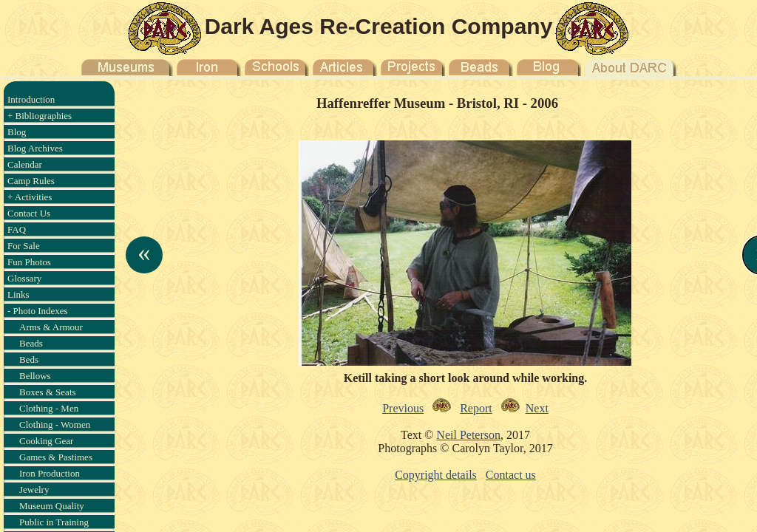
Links (18, 294)
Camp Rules (31, 181)
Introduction (31, 99)
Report (476, 408)
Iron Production (50, 473)
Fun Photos (29, 262)
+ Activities (30, 197)
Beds (29, 359)
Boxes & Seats (48, 392)
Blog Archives (35, 148)
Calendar (25, 164)
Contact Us (29, 213)
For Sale (24, 246)
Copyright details (436, 475)
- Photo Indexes (38, 311)
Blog (17, 132)
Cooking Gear (46, 441)
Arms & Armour (51, 327)
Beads (31, 343)
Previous (403, 408)
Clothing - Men (49, 408)
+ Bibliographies (40, 116)
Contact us (511, 475)
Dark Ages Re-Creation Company (379, 26)
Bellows (35, 376)
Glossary (24, 278)
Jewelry (34, 490)
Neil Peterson (468, 435)
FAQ (17, 229)
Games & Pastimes (56, 457)
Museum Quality (52, 506)
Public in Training (54, 522)
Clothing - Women (55, 424)
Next (537, 408)
